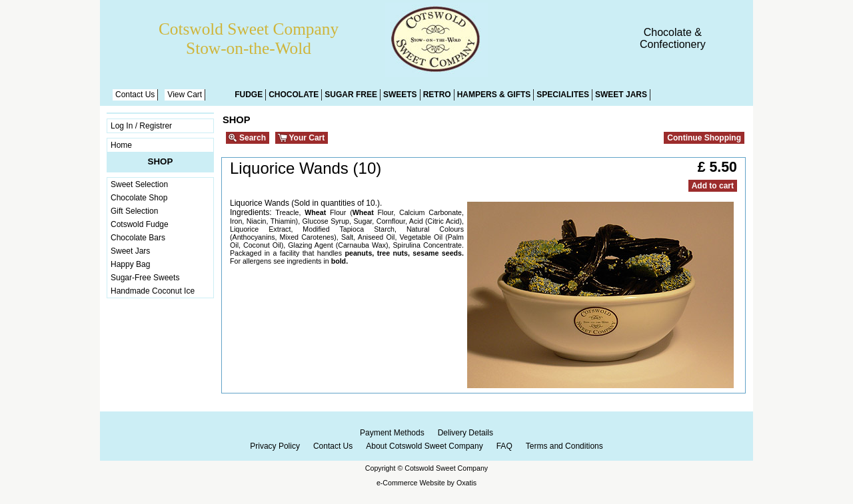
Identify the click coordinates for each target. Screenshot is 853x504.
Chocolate (294, 95)
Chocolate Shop (139, 198)
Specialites (563, 95)
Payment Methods (392, 433)
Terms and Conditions (564, 446)
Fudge (249, 95)
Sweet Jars (621, 95)
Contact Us (135, 95)
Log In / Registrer (141, 126)
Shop (161, 161)
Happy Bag (130, 264)
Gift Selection (134, 211)
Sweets (400, 95)
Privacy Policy (275, 446)
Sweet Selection (139, 184)
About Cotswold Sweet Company (424, 446)
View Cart (185, 95)
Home (121, 145)
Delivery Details (465, 433)
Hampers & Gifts (494, 95)
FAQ (504, 446)
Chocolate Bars (138, 238)
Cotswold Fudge (140, 224)
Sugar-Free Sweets (145, 278)
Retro (437, 95)
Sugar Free (351, 95)
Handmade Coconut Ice (153, 291)
